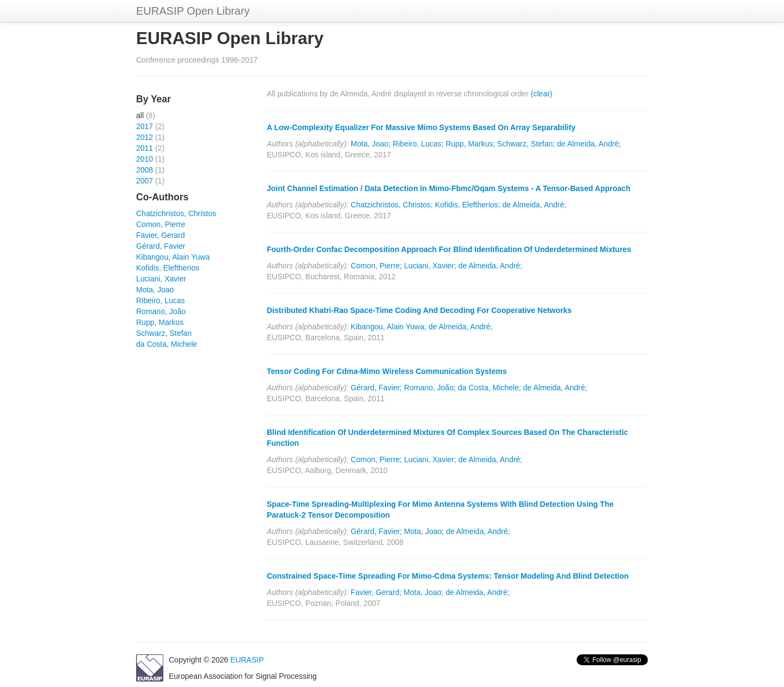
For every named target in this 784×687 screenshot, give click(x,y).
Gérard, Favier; (376, 388)
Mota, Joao (155, 290)
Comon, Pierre (161, 224)
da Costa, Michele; (489, 388)
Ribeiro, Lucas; (418, 144)
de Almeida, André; (589, 144)
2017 (145, 126)
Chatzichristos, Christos (176, 213)
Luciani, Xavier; (430, 266)
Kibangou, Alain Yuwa (173, 257)
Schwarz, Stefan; (526, 144)
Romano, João (161, 311)
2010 (145, 159)
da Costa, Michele (167, 344)
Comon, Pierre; (376, 266)
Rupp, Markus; (470, 144)
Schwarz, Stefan (164, 333)
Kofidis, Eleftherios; (468, 205)
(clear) (542, 94)
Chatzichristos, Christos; (392, 205)
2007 (145, 181)
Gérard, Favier (161, 246)
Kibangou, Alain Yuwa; (388, 327)
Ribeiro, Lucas (161, 300)
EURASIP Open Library (193, 11)
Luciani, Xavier (161, 279)
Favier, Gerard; (376, 592)
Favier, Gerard (160, 235)
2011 (145, 148)
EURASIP (247, 660)
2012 (145, 137)
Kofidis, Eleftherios (168, 268)
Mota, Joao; (370, 144)
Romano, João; (430, 388)
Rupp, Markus (160, 322)
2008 (145, 170)
